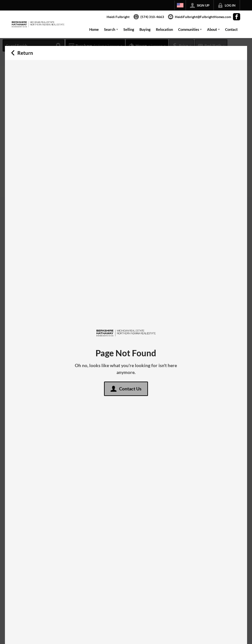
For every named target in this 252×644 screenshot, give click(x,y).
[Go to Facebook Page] (237, 17)
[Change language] (180, 5)
